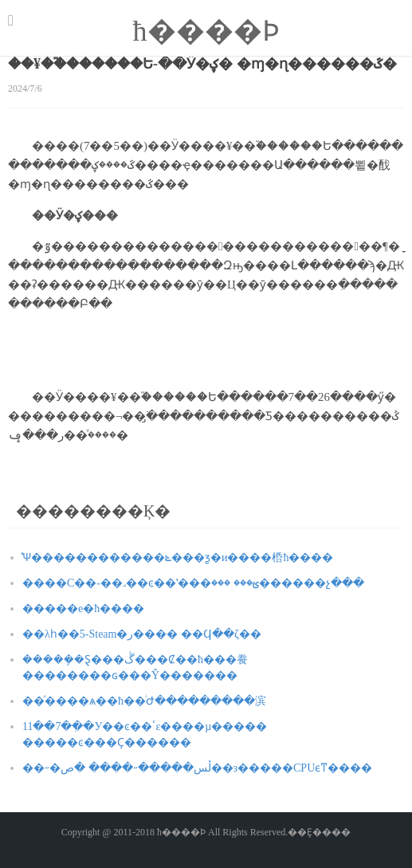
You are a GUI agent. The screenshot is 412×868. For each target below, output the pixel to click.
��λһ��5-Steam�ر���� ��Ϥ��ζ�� (142, 634)
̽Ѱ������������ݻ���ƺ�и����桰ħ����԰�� (178, 558)
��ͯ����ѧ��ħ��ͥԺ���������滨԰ (144, 701)
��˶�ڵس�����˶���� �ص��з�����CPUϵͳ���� (197, 768)
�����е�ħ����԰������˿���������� (83, 609)
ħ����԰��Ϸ (206, 31)
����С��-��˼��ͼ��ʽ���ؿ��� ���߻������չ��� (193, 583)
